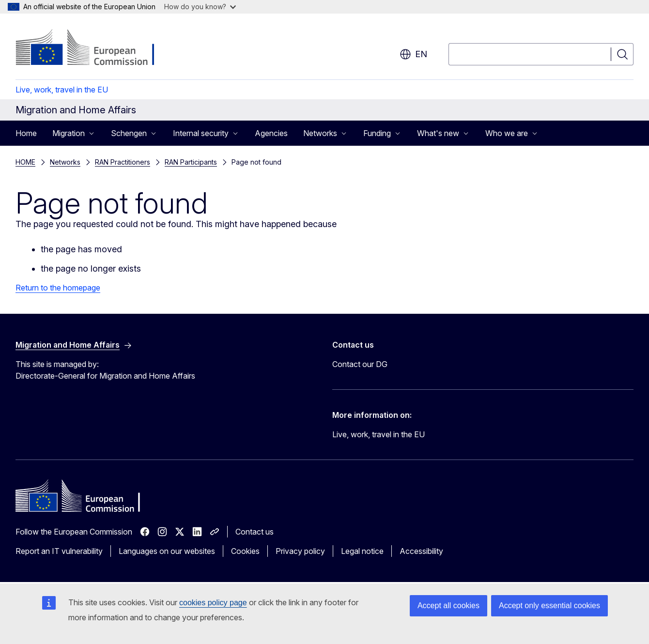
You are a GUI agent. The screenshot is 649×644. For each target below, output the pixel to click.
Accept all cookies (448, 606)
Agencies (271, 133)
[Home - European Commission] (94, 48)
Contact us (255, 532)
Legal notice (362, 551)
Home (26, 133)
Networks (65, 162)
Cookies (245, 551)
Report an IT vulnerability (59, 551)
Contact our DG (360, 364)
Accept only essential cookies (549, 606)
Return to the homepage (58, 288)
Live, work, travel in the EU (62, 90)
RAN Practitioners (123, 162)
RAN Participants (191, 162)
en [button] (413, 54)
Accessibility (421, 551)
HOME (25, 162)
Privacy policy (300, 551)
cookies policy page (213, 603)
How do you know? (200, 7)
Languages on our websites (167, 551)
